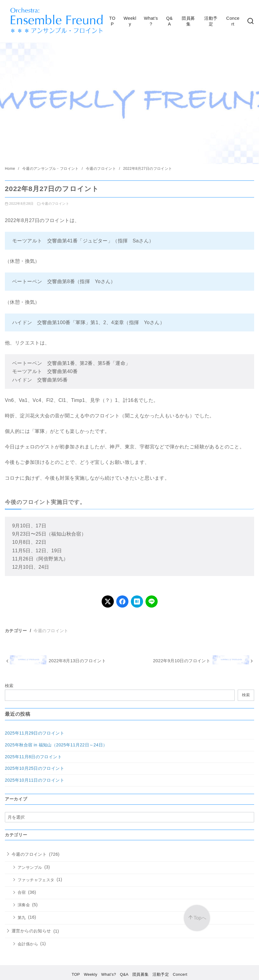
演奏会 (24, 905)
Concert (233, 21)
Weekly (130, 21)
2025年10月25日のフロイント (35, 768)
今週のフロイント (101, 169)
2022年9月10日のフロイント (182, 661)
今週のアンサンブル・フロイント (51, 169)
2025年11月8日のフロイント (33, 757)
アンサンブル (30, 868)
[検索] (250, 21)
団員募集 (188, 21)
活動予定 (211, 21)
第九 (22, 918)
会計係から (28, 944)
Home (10, 169)
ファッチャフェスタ (36, 880)
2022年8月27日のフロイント (147, 169)
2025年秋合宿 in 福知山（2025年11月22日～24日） (56, 745)
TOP (112, 21)
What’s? (151, 21)
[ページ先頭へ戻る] (197, 918)
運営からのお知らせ (31, 931)
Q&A (170, 21)
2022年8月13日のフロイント (77, 661)
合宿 (22, 893)
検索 (9, 686)
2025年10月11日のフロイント (35, 780)
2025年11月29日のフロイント (35, 733)
